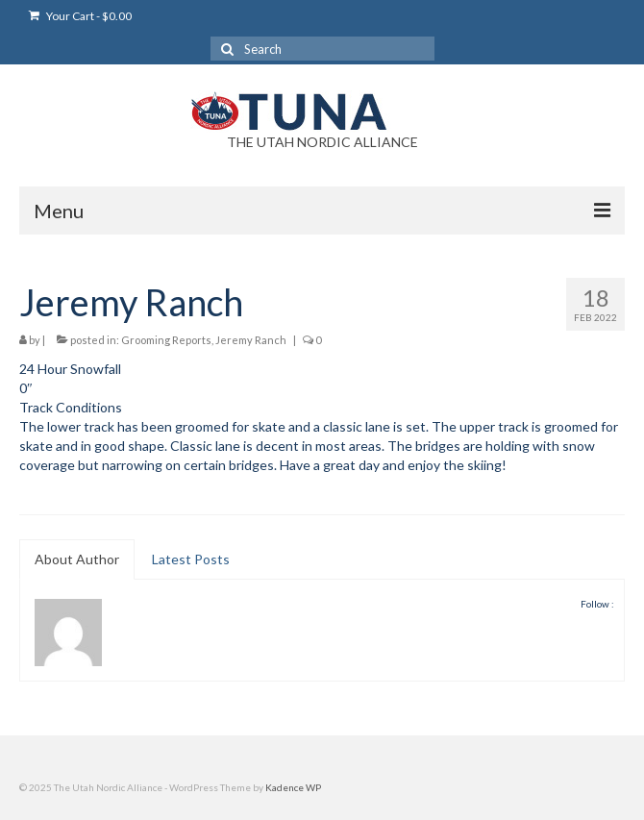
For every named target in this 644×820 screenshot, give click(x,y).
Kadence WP (293, 787)
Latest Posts (191, 559)
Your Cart (80, 16)
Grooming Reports (166, 340)
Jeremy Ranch (251, 340)
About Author (77, 559)
